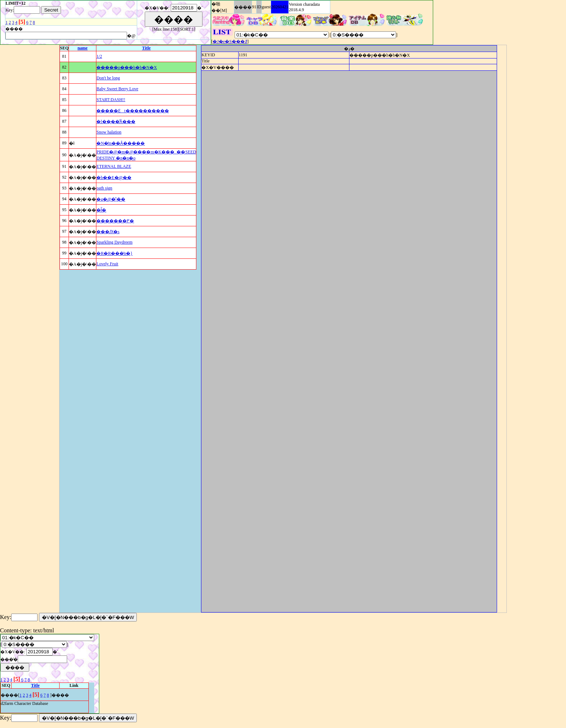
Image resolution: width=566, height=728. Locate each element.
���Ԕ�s (108, 232)
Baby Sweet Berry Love (117, 89)
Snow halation (109, 132)
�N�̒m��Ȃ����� (121, 143)
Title (147, 48)
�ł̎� (101, 210)
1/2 (99, 56)
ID (259, 7)
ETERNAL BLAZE (114, 166)
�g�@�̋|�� (111, 199)
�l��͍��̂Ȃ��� (116, 122)
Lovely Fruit (107, 264)
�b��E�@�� (114, 178)
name (83, 48)
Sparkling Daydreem (114, 242)
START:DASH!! (111, 100)
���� (243, 7)
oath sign (104, 188)
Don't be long (108, 78)
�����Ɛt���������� (132, 111)
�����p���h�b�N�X (127, 67)
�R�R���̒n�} (114, 253)
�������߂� (115, 221)
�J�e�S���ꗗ (230, 42)
